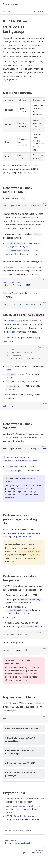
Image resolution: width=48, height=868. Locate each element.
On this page (39, 11)
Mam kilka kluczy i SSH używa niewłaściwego (20, 752)
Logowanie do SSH (22, 537)
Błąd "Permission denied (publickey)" (24, 728)
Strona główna (10, 4)
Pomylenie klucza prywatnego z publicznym (21, 774)
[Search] (37, 4)
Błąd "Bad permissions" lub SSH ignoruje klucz (21, 739)
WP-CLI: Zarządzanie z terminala (21, 816)
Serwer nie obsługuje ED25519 (21, 763)
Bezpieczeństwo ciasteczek (19, 806)
